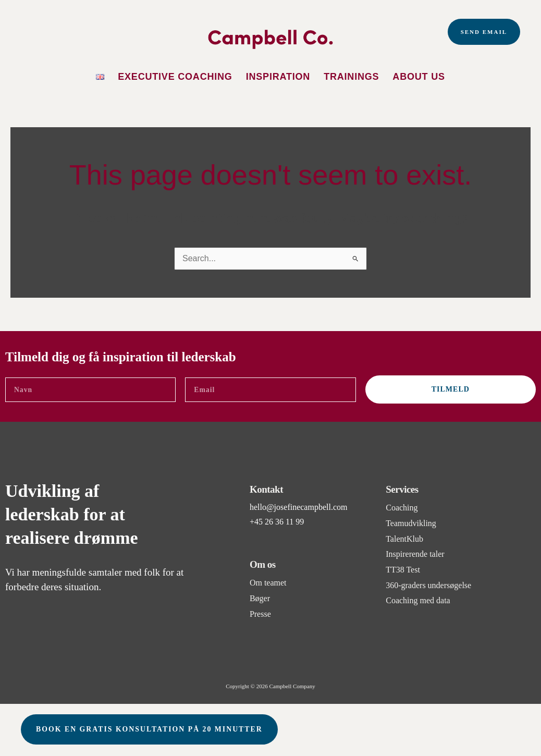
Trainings (351, 77)
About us (419, 77)
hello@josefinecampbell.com (299, 507)
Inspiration (278, 77)
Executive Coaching (175, 77)
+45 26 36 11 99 (277, 522)
